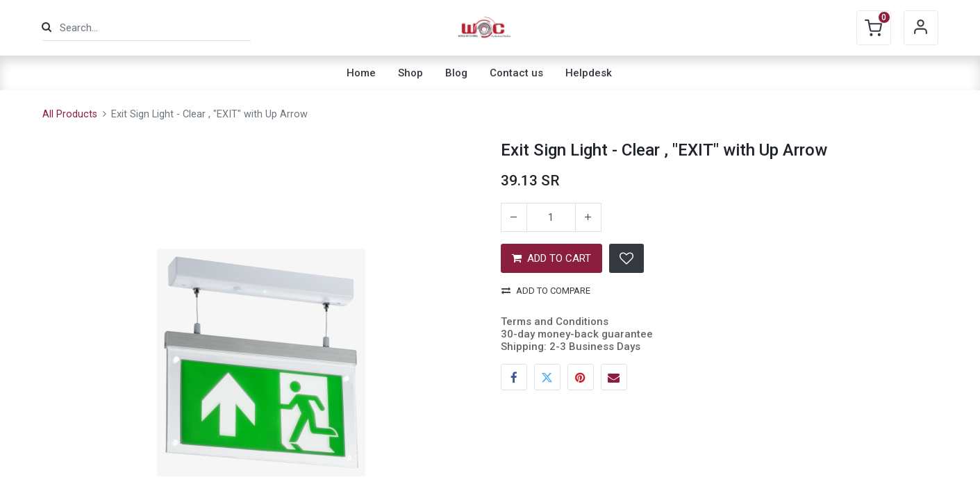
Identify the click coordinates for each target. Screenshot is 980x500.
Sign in (921, 28)
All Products (70, 114)
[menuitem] (361, 73)
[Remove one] (514, 217)
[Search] (47, 27)
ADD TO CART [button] (551, 258)
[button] (626, 258)
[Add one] (588, 217)
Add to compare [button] (546, 291)
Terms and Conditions (555, 322)
